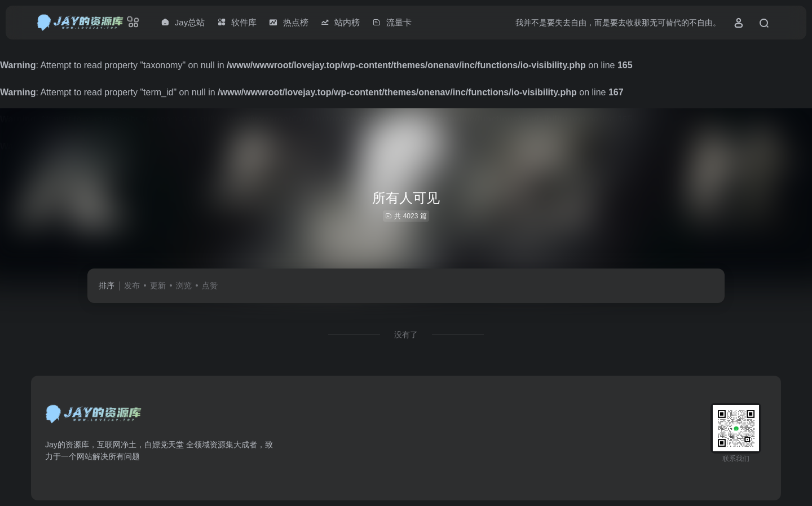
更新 (158, 285)
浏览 (184, 285)
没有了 (406, 335)
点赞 (210, 285)
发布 (132, 285)
